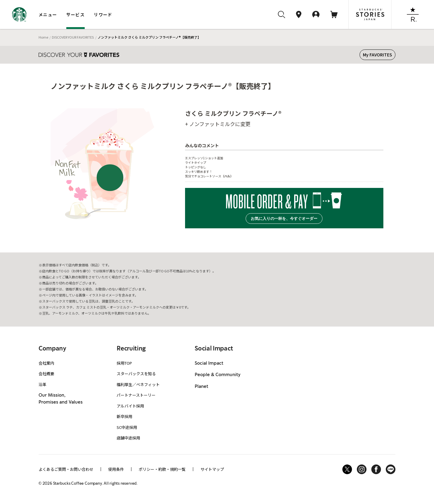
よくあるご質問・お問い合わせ (66, 469)
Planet (201, 387)
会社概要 (46, 374)
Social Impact (209, 363)
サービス (76, 14)
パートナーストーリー (136, 395)
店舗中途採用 (128, 438)
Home (43, 37)
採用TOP (124, 363)
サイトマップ (212, 469)
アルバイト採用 (130, 406)
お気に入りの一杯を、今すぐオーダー (284, 219)
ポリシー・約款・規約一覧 (162, 469)
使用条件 (116, 469)
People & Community (218, 375)
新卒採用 (124, 416)
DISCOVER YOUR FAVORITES (73, 37)
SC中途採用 (127, 427)
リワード (103, 14)
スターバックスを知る (136, 374)
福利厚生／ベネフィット (138, 384)
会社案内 (46, 363)
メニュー (48, 14)
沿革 (42, 384)
